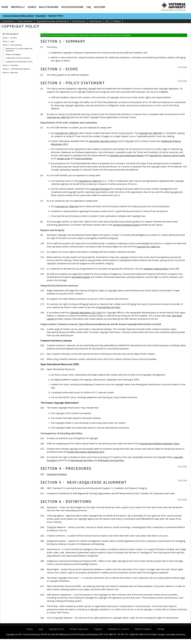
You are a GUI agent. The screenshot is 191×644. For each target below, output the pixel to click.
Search (32, 7)
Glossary (100, 7)
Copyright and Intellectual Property (127, 155)
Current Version (8, 21)
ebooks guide (64, 159)
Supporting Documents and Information (53, 21)
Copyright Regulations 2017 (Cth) (86, 313)
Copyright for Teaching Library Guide (167, 155)
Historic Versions (79, 21)
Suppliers (98, 629)
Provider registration (79, 629)
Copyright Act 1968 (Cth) (58, 117)
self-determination (81, 277)
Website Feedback (143, 629)
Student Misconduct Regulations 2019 (86, 452)
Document (41, 16)
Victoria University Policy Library (18, 16)
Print (107, 21)
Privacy (30, 629)
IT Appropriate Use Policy (108, 307)
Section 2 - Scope (9, 41)
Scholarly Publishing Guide (126, 225)
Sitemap (161, 629)
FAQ (89, 7)
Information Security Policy (111, 460)
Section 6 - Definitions (10, 73)
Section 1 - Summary (10, 38)
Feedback (117, 21)
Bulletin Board (49, 7)
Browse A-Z (18, 7)
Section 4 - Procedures (10, 65)
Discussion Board (72, 7)
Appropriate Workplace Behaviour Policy (160, 443)
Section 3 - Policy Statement (12, 45)
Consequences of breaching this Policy (19, 62)
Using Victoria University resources (18, 58)
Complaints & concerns (118, 629)
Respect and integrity (13, 54)
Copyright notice (57, 629)
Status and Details (25, 21)
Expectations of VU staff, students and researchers (19, 50)
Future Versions (96, 21)
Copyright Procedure (100, 189)
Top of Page (182, 67)
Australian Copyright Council (103, 141)
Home (5, 7)
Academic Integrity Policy (156, 269)
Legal (41, 629)
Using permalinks (84, 159)
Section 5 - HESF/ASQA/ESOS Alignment (16, 69)
